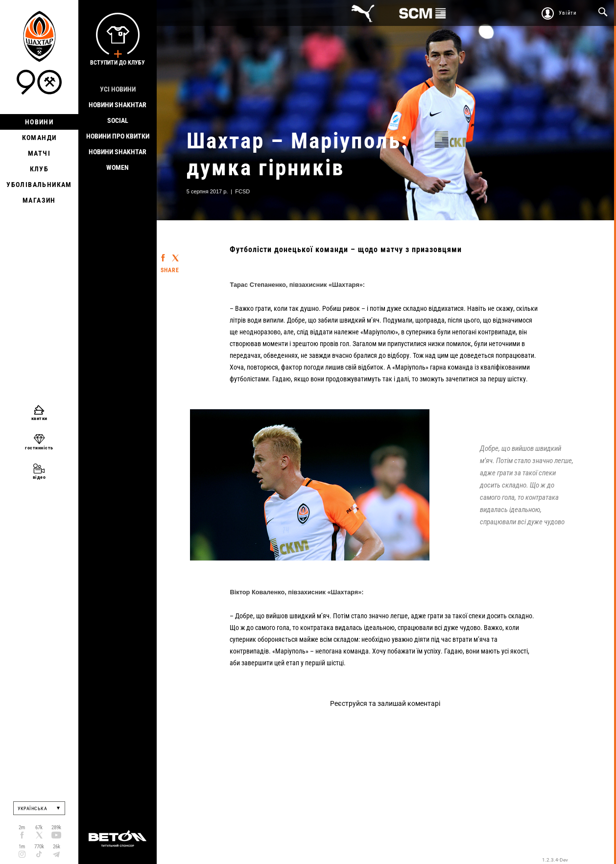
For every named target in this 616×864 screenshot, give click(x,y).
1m (22, 847)
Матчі (39, 153)
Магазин (39, 200)
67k (39, 828)
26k (57, 847)
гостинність (39, 448)
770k (39, 847)
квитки (39, 418)
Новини (39, 122)
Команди (39, 138)
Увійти (568, 13)
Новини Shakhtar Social (118, 113)
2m (22, 828)
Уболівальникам (39, 185)
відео (39, 477)
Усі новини (118, 89)
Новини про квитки (118, 136)
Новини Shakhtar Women (118, 160)
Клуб (39, 169)
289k (56, 828)
